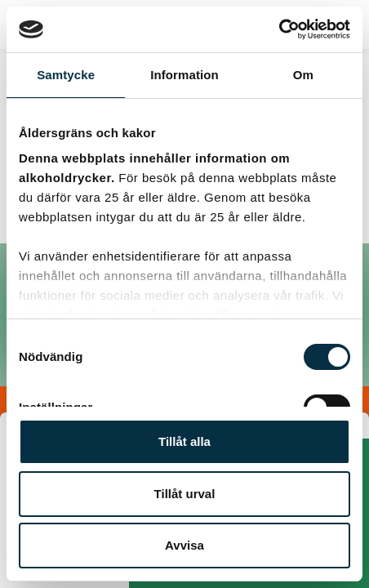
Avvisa (184, 545)
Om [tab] (303, 75)
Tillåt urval (185, 494)
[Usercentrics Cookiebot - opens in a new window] (279, 29)
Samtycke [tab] (66, 75)
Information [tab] (184, 75)
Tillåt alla (184, 441)
